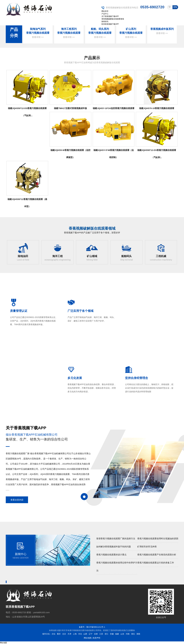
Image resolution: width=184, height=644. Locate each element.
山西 (85, 634)
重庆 (59, 634)
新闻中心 (21, 554)
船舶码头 (126, 256)
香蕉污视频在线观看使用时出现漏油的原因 (158, 539)
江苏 (101, 634)
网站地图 (88, 638)
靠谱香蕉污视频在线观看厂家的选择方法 (116, 539)
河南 (128, 634)
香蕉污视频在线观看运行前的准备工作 (156, 563)
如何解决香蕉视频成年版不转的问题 (114, 547)
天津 (69, 634)
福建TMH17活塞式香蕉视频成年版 (70, 108)
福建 (117, 634)
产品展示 (92, 58)
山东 (122, 634)
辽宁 (91, 634)
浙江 (107, 634)
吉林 (96, 634)
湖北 (133, 634)
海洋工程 (57, 256)
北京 (64, 634)
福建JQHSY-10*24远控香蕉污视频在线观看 (113, 108)
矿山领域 (92, 256)
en (175, 7)
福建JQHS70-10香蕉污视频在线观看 (157, 108)
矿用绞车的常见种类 (147, 547)
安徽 (112, 634)
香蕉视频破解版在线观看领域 (92, 228)
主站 (53, 634)
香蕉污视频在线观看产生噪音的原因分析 (157, 555)
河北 (80, 634)
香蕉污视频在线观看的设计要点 (111, 555)
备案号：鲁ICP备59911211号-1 (92, 627)
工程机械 (161, 256)
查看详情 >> (38, 37)
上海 (75, 634)
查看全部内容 (17, 500)
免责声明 (96, 638)
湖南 (138, 634)
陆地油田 (23, 256)
